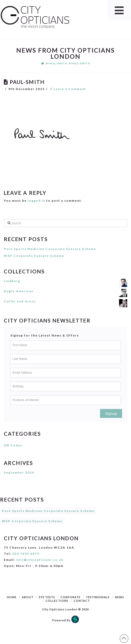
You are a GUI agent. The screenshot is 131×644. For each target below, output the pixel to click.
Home (12, 597)
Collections (57, 601)
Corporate (70, 597)
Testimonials (98, 597)
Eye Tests (47, 597)
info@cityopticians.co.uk (40, 560)
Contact (82, 601)
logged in (36, 201)
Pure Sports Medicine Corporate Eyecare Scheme (50, 249)
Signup (111, 413)
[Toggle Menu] (119, 10)
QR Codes (13, 445)
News (120, 597)
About (28, 597)
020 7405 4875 (26, 554)
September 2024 (19, 472)
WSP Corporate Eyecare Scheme (34, 256)
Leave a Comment (70, 89)
